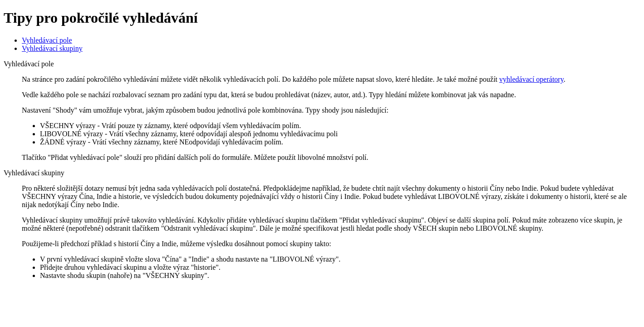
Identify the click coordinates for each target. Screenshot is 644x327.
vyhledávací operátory (531, 79)
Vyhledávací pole (47, 40)
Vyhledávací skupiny (52, 48)
